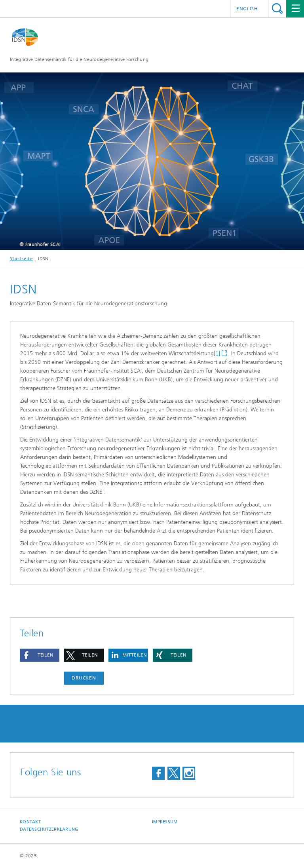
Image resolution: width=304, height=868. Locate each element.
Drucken (84, 678)
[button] (40, 655)
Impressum (165, 822)
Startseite (21, 259)
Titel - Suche (277, 9)
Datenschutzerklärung (49, 829)
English (247, 9)
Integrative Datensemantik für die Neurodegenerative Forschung (79, 59)
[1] (217, 353)
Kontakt (30, 822)
